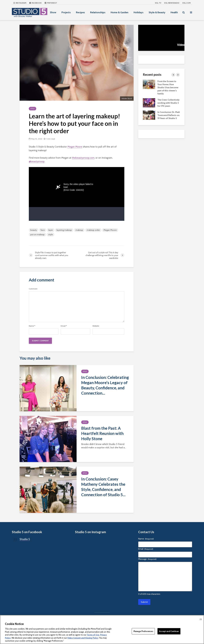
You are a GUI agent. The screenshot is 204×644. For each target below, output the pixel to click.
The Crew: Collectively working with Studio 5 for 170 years (168, 103)
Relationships (98, 12)
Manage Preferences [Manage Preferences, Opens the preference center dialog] (143, 631)
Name (32, 326)
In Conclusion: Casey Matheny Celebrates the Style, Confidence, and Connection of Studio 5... (103, 487)
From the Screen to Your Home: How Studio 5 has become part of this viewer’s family (168, 87)
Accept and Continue (169, 631)
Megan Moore (75, 147)
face (43, 230)
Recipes (80, 12)
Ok (201, 619)
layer (51, 230)
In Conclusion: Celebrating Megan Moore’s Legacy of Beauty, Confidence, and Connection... (105, 385)
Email (64, 326)
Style (33, 109)
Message (147, 559)
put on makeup (37, 234)
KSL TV (158, 3)
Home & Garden (119, 12)
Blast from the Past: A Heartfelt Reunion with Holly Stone (102, 433)
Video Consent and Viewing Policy (83, 638)
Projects (66, 12)
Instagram (20, 3)
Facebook (36, 3)
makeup (79, 230)
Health (174, 12)
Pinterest (51, 3)
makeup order (93, 230)
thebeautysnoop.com (83, 158)
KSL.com (187, 3)
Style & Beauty (157, 12)
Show (53, 12)
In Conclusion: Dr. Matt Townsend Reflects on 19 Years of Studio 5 (169, 115)
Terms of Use (93, 635)
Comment (33, 289)
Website (96, 326)
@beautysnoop (37, 161)
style (51, 234)
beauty (34, 230)
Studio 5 (25, 539)
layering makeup (64, 230)
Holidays (139, 12)
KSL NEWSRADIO (172, 3)
